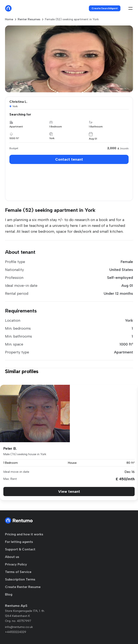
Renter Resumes (29, 19)
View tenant (69, 492)
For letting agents (19, 542)
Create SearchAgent (105, 8)
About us (12, 557)
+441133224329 (16, 632)
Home (9, 19)
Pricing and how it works (24, 534)
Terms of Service (18, 572)
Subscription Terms (20, 579)
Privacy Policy (16, 564)
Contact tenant (69, 159)
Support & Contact (20, 549)
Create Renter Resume (23, 587)
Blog (9, 594)
